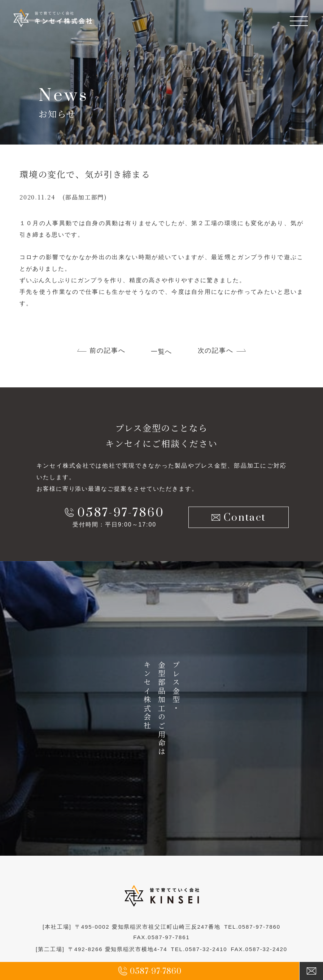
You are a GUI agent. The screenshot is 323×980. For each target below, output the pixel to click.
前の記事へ (108, 351)
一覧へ (162, 352)
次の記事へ (216, 351)
